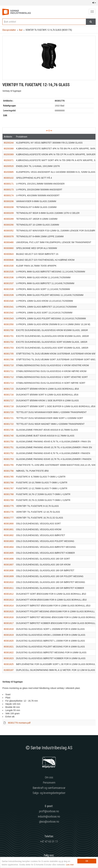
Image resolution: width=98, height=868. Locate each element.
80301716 (9, 395)
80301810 (9, 582)
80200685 (9, 172)
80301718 (9, 406)
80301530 (9, 266)
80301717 (9, 401)
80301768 (9, 494)
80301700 (9, 330)
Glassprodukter (9, 30)
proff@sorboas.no (49, 811)
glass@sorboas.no (49, 822)
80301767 (9, 488)
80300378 (9, 236)
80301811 (9, 588)
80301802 (9, 535)
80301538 (9, 289)
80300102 (9, 178)
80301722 (9, 424)
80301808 (9, 570)
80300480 (9, 242)
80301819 (9, 635)
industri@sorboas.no (49, 816)
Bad (21, 30)
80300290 (9, 225)
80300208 (9, 207)
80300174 (9, 195)
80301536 (9, 277)
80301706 (9, 359)
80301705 (9, 354)
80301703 (9, 348)
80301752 (9, 453)
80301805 (9, 553)
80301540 (9, 301)
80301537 (9, 283)
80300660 (9, 248)
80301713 (9, 383)
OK (87, 861)
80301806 (9, 559)
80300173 (9, 190)
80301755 (9, 465)
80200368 (9, 149)
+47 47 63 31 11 (49, 841)
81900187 (9, 670)
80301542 (9, 313)
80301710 (9, 365)
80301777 (9, 518)
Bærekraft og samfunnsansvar (49, 788)
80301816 (9, 617)
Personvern (49, 783)
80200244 (9, 143)
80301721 (9, 418)
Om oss (49, 777)
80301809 (9, 576)
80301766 (9, 483)
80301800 (9, 524)
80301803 (9, 541)
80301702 (9, 342)
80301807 (9, 565)
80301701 (9, 336)
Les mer (70, 865)
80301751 (9, 447)
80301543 (9, 318)
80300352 (9, 231)
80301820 (9, 641)
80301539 (9, 295)
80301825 (9, 664)
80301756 (9, 471)
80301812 (9, 594)
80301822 (9, 652)
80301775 (9, 506)
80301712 (9, 377)
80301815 (9, 611)
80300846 (9, 260)
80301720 (9, 412)
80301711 (9, 371)
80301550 (9, 324)
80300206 (9, 201)
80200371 (9, 160)
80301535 (9, 272)
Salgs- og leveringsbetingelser (49, 793)
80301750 (9, 442)
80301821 (9, 647)
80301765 (9, 477)
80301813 (9, 600)
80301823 (9, 658)
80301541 (9, 307)
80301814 (9, 606)
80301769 (9, 500)
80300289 (9, 219)
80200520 (9, 166)
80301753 (9, 459)
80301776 (9, 512)
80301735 (9, 430)
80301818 (9, 629)
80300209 (9, 213)
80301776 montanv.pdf (19, 723)
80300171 (9, 184)
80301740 (9, 436)
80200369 (9, 154)
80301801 (9, 529)
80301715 (9, 389)
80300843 (9, 254)
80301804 (9, 547)
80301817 (9, 623)
